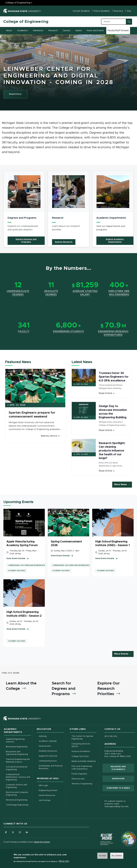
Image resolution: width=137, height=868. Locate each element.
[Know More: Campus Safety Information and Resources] (102, 834)
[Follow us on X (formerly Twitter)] (13, 832)
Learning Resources (51, 761)
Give (129, 11)
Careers (67, 31)
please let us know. (42, 842)
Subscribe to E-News (120, 788)
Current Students (81, 11)
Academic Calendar (51, 741)
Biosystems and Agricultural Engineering (18, 753)
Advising (43, 736)
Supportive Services (51, 756)
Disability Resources (51, 751)
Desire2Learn (51, 746)
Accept (102, 856)
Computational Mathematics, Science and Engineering (18, 777)
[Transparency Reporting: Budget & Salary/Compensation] (124, 834)
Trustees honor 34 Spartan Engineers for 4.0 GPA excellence (114, 377)
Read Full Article (50, 436)
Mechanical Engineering (17, 800)
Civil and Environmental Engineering (17, 768)
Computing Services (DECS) (84, 745)
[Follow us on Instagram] (20, 832)
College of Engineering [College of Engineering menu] (18, 3)
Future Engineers (79, 774)
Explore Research (64, 242)
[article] (24, 209)
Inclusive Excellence (81, 751)
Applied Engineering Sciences (15, 740)
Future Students (102, 11)
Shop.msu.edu (84, 779)
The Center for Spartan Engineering (84, 738)
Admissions (38, 31)
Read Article (107, 393)
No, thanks (117, 856)
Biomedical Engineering (17, 747)
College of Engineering (26, 22)
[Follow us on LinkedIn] (27, 832)
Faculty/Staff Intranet (119, 31)
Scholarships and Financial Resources (51, 767)
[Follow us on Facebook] (6, 832)
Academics (22, 31)
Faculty (24, 332)
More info (64, 861)
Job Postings (51, 800)
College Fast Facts (84, 756)
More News (120, 485)
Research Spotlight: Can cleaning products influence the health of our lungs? (112, 451)
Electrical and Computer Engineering (17, 794)
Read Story (18, 95)
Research (53, 31)
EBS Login (51, 785)
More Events (121, 654)
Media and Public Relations (84, 761)
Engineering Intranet (51, 790)
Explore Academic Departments (115, 241)
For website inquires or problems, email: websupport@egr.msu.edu (117, 804)
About (9, 31)
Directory (118, 11)
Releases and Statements (122, 768)
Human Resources (51, 795)
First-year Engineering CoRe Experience (82, 768)
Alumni (79, 31)
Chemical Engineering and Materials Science (18, 761)
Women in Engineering (82, 784)
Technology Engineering (17, 805)
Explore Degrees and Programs (26, 241)
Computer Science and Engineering (17, 786)
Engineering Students (68, 332)
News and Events (95, 31)
